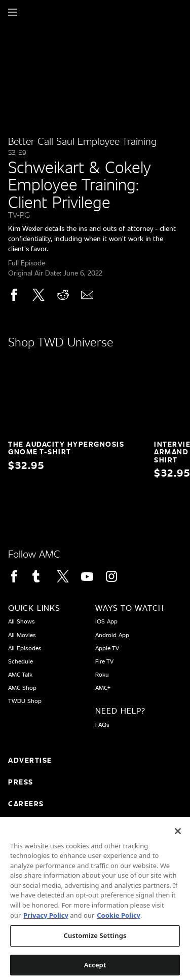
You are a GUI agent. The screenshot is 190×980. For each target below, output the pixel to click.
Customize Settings (95, 943)
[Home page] (30, 12)
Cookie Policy (119, 922)
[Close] (178, 838)
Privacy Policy (46, 922)
